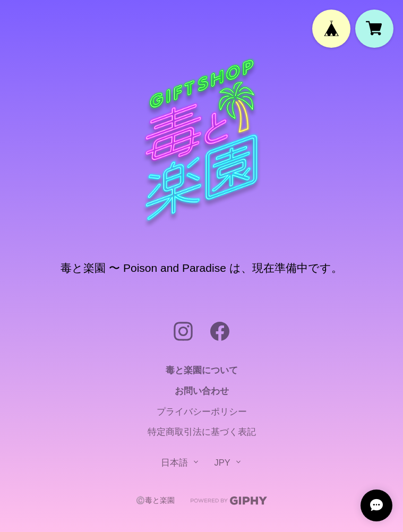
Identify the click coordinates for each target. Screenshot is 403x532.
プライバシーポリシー (202, 411)
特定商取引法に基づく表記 (202, 432)
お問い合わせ (202, 391)
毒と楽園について (202, 370)
